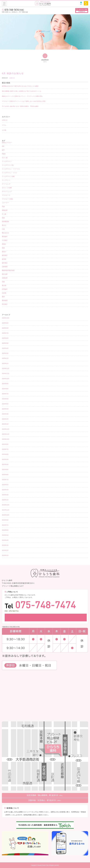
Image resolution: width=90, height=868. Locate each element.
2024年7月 (5, 394)
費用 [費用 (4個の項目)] (3, 297)
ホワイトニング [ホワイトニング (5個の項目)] (7, 191)
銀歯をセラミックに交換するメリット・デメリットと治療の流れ (22, 96)
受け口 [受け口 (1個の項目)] (4, 225)
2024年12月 (6, 369)
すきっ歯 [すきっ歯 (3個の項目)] (5, 158)
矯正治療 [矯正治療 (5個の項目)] (5, 274)
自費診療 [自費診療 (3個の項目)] (5, 278)
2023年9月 (5, 444)
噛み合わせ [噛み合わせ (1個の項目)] (5, 233)
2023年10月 (6, 439)
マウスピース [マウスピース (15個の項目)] (6, 195)
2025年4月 (5, 348)
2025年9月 (5, 323)
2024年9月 (5, 384)
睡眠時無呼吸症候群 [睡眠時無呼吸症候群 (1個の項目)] (8, 270)
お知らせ (12, 78)
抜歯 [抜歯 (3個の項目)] (3, 248)
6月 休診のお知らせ (13, 73)
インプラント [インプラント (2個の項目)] (6, 180)
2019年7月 (5, 525)
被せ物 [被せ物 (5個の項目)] (4, 285)
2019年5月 (5, 535)
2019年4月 (5, 540)
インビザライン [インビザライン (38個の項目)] (7, 161)
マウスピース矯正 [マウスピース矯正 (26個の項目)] (7, 199)
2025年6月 (5, 338)
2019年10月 (6, 515)
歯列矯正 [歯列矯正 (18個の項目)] (5, 255)
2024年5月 (5, 404)
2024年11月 (6, 374)
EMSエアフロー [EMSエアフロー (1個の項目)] (7, 143)
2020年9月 (5, 470)
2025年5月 (5, 343)
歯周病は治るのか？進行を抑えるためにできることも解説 (20, 86)
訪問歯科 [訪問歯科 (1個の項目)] (5, 289)
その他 (4, 130)
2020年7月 (5, 480)
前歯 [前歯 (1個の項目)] (3, 218)
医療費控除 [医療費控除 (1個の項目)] (5, 222)
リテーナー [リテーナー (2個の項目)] (5, 203)
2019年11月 (6, 510)
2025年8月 (5, 328)
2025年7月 (5, 333)
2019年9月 (5, 520)
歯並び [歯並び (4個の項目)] (4, 252)
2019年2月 (5, 550)
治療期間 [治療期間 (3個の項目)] (5, 267)
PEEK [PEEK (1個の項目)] (4, 154)
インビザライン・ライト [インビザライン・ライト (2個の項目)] (10, 173)
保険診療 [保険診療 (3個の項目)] (5, 210)
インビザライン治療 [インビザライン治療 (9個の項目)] (8, 176)
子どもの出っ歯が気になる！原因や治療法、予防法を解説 (20, 106)
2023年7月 (5, 449)
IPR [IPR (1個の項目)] (3, 146)
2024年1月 (5, 424)
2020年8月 (5, 475)
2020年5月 (5, 485)
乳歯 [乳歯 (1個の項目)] (3, 207)
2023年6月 (5, 454)
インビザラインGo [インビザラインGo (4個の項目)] (8, 165)
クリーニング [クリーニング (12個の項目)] (6, 184)
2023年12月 (6, 429)
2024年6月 (5, 399)
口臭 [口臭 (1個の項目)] (3, 229)
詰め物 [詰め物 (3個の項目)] (4, 293)
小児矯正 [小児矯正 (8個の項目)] (5, 240)
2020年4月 (5, 490)
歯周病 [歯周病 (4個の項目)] (4, 259)
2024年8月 (5, 389)
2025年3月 (5, 353)
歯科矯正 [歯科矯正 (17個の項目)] (5, 263)
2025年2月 (5, 358)
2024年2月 (5, 419)
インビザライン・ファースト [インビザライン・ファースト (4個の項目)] (11, 169)
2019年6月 (5, 530)
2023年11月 (6, 434)
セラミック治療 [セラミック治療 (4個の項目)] (7, 188)
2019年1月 (5, 555)
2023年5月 (5, 459)
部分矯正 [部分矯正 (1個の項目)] (5, 304)
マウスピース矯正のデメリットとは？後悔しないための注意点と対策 (24, 101)
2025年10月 (6, 318)
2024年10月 (6, 379)
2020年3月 (5, 495)
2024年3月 (5, 414)
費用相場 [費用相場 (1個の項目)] (5, 300)
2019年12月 (6, 505)
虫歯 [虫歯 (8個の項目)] (3, 282)
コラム (4, 125)
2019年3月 (5, 545)
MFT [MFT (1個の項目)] (3, 150)
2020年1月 (5, 500)
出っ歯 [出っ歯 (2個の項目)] (4, 214)
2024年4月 (5, 409)
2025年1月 (5, 363)
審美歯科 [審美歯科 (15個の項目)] (5, 237)
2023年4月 (5, 464)
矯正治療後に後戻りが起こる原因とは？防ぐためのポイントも (22, 91)
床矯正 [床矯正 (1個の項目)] (4, 244)
